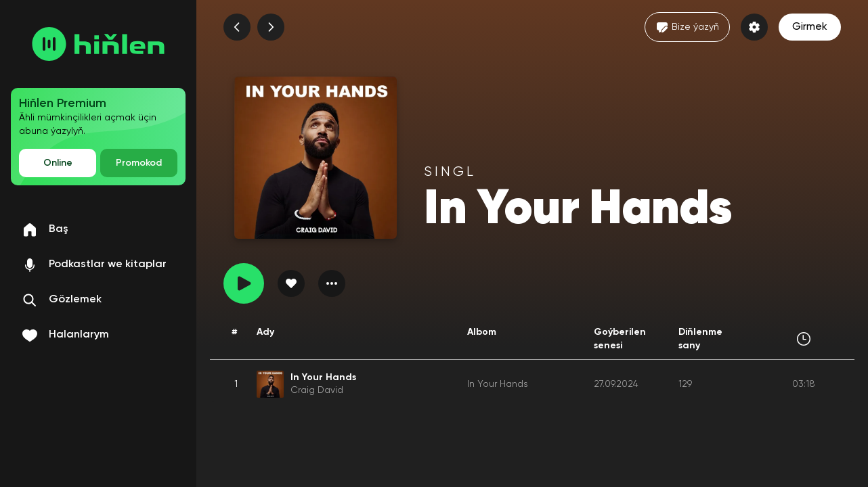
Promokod (139, 163)
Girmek (810, 27)
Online (58, 163)
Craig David (317, 390)
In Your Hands (498, 384)
